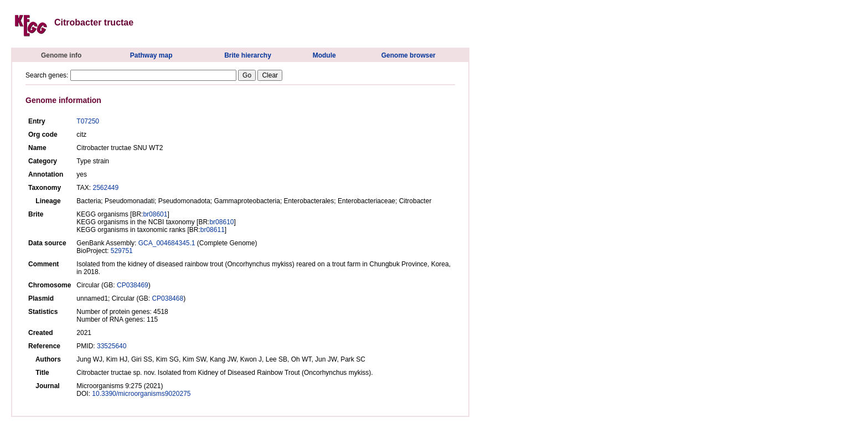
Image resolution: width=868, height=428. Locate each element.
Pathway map (151, 55)
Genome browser (409, 55)
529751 (122, 251)
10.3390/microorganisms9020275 (141, 394)
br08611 (213, 230)
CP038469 (133, 285)
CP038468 (167, 298)
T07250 (88, 121)
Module (324, 55)
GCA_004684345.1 (167, 243)
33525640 (112, 346)
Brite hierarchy (248, 55)
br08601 (155, 214)
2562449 (105, 188)
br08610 (221, 222)
